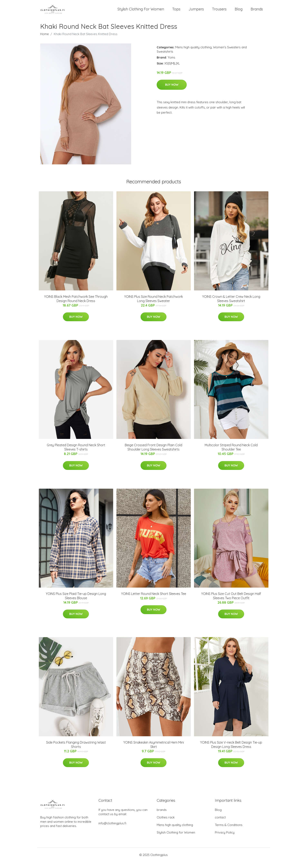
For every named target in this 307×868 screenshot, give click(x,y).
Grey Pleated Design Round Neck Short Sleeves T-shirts (76, 453)
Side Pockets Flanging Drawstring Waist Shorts (76, 751)
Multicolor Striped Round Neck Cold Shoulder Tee (231, 453)
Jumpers (196, 12)
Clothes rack (166, 823)
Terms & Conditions (229, 831)
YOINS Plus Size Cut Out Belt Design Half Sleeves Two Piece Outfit (231, 602)
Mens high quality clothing (193, 53)
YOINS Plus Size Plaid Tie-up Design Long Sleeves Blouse (76, 602)
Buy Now (172, 91)
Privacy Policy (225, 839)
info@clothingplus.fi (112, 829)
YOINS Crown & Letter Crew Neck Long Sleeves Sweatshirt (231, 305)
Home (45, 40)
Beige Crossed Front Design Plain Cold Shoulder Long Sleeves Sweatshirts (153, 453)
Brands (257, 12)
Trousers (219, 12)
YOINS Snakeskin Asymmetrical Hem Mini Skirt (154, 751)
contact (220, 823)
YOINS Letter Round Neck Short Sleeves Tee (154, 600)
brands (162, 816)
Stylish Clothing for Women (176, 839)
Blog (239, 12)
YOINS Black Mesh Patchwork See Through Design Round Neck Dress (76, 305)
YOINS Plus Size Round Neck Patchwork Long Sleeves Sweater (153, 305)
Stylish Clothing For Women (141, 12)
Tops (176, 12)
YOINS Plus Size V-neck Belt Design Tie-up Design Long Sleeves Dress (231, 751)
